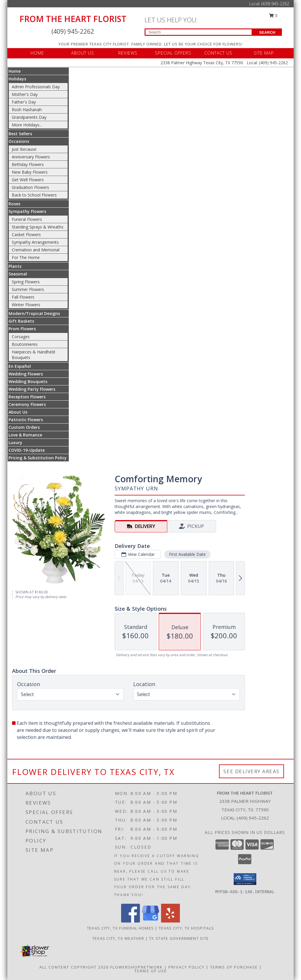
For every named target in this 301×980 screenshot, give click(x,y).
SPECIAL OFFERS (173, 53)
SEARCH (267, 32)
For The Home (26, 257)
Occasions (19, 141)
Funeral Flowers (27, 219)
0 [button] (273, 15)
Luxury (15, 442)
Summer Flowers (28, 289)
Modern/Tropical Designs (34, 313)
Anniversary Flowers (31, 157)
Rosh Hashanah (27, 110)
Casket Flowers (26, 235)
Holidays (17, 79)
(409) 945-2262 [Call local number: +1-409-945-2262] (253, 818)
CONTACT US (218, 53)
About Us (18, 412)
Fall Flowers (23, 297)
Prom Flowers (22, 329)
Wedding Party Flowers (32, 389)
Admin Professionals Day (36, 87)
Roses (14, 204)
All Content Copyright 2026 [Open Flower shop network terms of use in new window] (74, 967)
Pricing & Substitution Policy (38, 458)
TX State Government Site (179, 938)
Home (15, 71)
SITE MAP (264, 53)
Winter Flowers (26, 305)
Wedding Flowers (26, 374)
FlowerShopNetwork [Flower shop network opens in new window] (137, 967)
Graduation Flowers (30, 187)
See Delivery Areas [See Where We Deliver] (251, 771)
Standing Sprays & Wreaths (38, 227)
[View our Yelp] (170, 921)
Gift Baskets (21, 321)
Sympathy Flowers (27, 211)
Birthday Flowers (28, 164)
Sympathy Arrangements (35, 242)
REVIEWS (128, 53)
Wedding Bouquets (28, 381)
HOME (37, 53)
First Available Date (187, 554)
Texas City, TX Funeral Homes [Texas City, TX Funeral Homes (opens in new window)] (120, 928)
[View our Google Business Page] (150, 921)
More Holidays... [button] (27, 125)
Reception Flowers (27, 397)
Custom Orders (24, 427)
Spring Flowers (26, 282)
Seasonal (18, 274)
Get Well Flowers (28, 180)
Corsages (21, 337)
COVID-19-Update (27, 450)
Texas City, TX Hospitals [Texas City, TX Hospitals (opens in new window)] (186, 928)
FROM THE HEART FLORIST (73, 19)
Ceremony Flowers (27, 404)
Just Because (24, 149)
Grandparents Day (29, 117)
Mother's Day (25, 94)
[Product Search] (199, 32)
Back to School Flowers (34, 195)
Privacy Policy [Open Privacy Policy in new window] (187, 967)
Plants (15, 266)
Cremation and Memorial (36, 250)
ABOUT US (83, 53)
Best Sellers (20, 134)
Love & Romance (25, 435)
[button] (245, 879)
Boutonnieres (25, 344)
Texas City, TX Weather (118, 938)
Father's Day (24, 102)
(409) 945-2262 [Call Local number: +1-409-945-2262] (275, 4)
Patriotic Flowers (26, 420)
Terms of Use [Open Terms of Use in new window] (151, 971)
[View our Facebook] (131, 921)
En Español (20, 366)
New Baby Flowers (30, 172)
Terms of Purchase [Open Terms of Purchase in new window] (234, 967)
